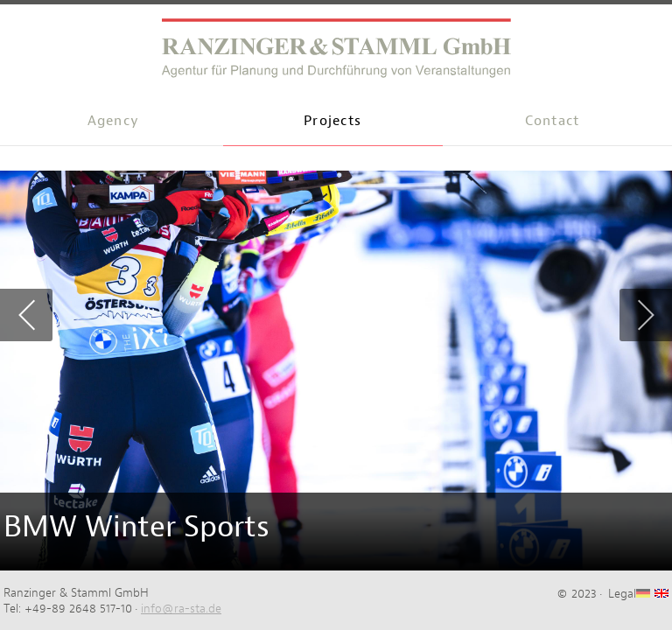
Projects (332, 120)
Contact (553, 120)
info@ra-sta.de (181, 608)
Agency (114, 120)
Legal (622, 593)
